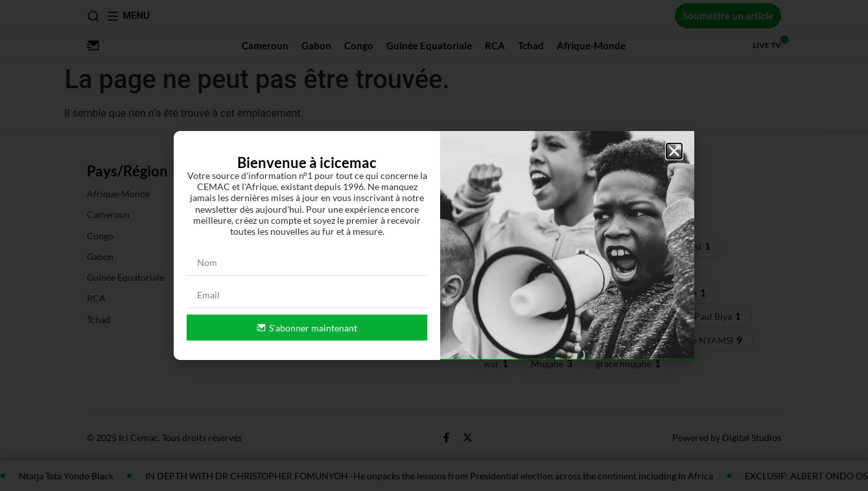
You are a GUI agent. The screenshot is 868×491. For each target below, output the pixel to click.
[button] (674, 151)
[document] (434, 245)
